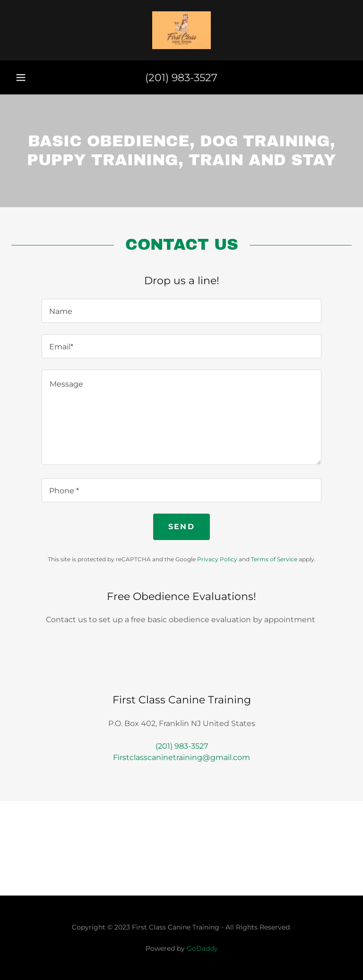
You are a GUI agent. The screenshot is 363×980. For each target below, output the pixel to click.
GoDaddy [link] (202, 948)
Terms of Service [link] (274, 559)
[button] (21, 77)
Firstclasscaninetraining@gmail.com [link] (181, 757)
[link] (181, 30)
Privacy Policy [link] (217, 559)
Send (181, 527)
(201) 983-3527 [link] (181, 78)
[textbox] (181, 311)
